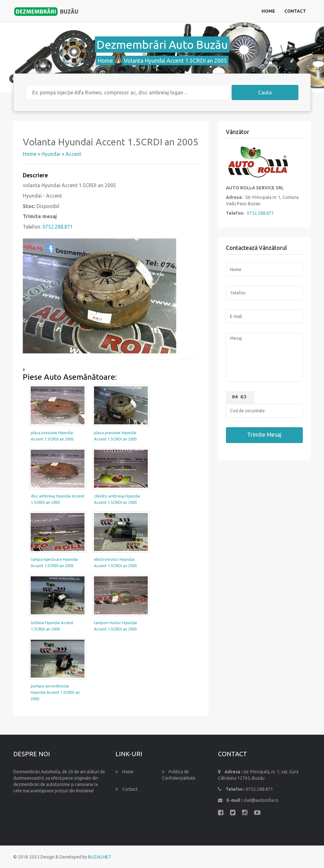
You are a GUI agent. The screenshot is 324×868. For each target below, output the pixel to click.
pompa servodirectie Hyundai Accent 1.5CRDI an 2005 (55, 692)
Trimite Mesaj (264, 434)
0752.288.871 (58, 227)
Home (268, 11)
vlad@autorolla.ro (261, 800)
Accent (73, 154)
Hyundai (51, 154)
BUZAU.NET (100, 857)
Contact (295, 11)
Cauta (265, 92)
